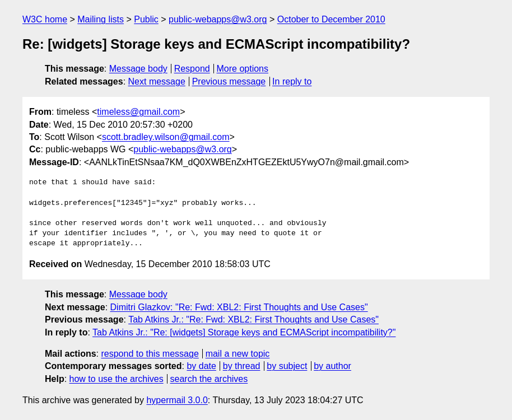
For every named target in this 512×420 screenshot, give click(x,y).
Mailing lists (101, 19)
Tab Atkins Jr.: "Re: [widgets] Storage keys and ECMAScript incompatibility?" (244, 332)
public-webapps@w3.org (218, 19)
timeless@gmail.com (138, 112)
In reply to (292, 81)
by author (332, 366)
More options (243, 69)
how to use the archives (117, 379)
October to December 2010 (331, 19)
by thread (242, 366)
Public (146, 19)
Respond (192, 69)
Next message (157, 81)
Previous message (229, 81)
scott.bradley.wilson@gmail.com (166, 137)
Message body (138, 69)
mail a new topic (238, 354)
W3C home (45, 19)
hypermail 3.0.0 (177, 400)
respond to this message (150, 354)
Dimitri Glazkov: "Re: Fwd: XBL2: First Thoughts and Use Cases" (239, 307)
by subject (287, 366)
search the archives (209, 379)
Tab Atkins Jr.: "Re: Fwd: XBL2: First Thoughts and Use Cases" (253, 319)
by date (201, 366)
